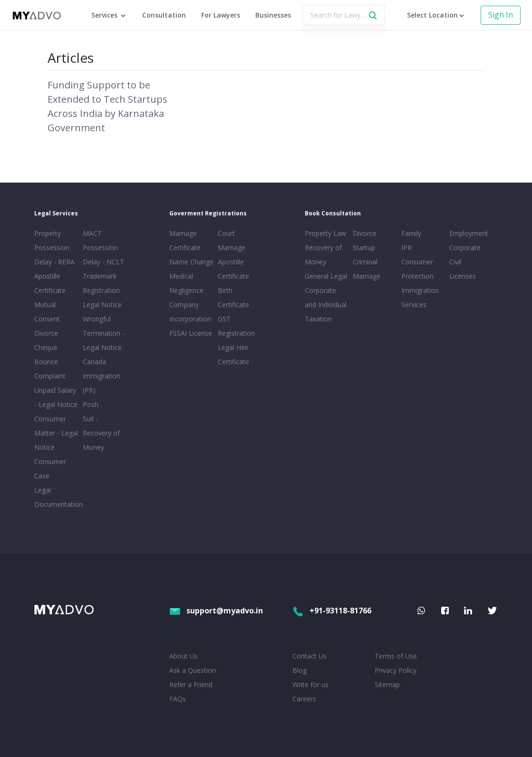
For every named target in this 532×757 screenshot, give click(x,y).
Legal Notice (102, 305)
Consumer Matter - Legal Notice (56, 433)
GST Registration (236, 326)
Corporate (465, 247)
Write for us (310, 684)
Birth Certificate (233, 297)
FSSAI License (191, 333)
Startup (364, 247)
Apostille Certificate (50, 283)
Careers (304, 699)
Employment (469, 233)
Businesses (273, 15)
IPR (406, 247)
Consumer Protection (417, 269)
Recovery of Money (323, 255)
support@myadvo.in (216, 611)
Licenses (463, 276)
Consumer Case (50, 469)
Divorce (365, 233)
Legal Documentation (57, 497)
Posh (91, 404)
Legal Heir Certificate (233, 354)
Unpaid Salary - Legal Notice (56, 397)
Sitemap (387, 684)
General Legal (326, 276)
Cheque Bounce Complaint (50, 362)
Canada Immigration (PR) (102, 376)
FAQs (178, 699)
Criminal (365, 262)
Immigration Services (420, 297)
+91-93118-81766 (332, 611)
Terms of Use (396, 656)
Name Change (191, 262)
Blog (300, 670)
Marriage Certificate (185, 240)
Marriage (367, 276)
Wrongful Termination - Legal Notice (104, 333)
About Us (184, 656)
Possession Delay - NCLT (103, 255)
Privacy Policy (396, 670)
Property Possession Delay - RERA (54, 247)
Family (411, 233)
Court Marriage (232, 240)
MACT (92, 233)
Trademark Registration (101, 283)
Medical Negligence (186, 283)
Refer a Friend (191, 684)
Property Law (325, 233)
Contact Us (310, 656)
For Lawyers (221, 15)
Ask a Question (193, 670)
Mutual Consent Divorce (47, 319)
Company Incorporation (190, 312)
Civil (455, 262)
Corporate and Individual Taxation (326, 305)
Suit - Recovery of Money (101, 433)
